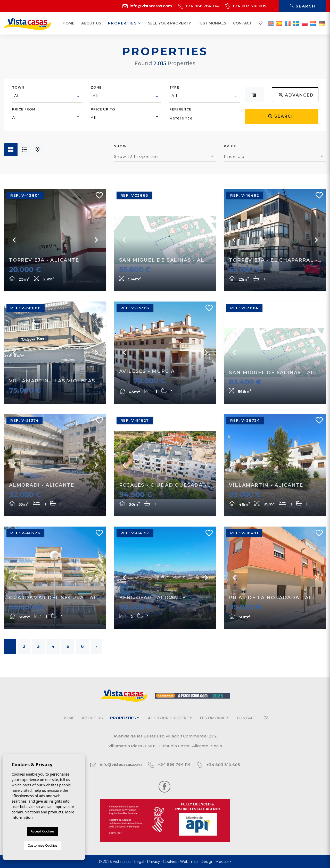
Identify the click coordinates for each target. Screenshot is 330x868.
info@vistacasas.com (147, 6)
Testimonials (212, 23)
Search (303, 6)
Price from (24, 109)
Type (174, 87)
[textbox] (47, 96)
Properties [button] (125, 23)
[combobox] (47, 97)
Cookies (170, 862)
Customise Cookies (42, 845)
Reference (180, 109)
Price (230, 146)
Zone (96, 87)
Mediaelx (223, 862)
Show (121, 146)
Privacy (154, 862)
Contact (242, 23)
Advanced (296, 95)
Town (18, 87)
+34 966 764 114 (199, 6)
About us (91, 23)
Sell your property (169, 23)
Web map (189, 862)
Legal (139, 862)
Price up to (103, 109)
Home (68, 23)
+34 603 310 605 (246, 6)
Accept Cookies (43, 831)
